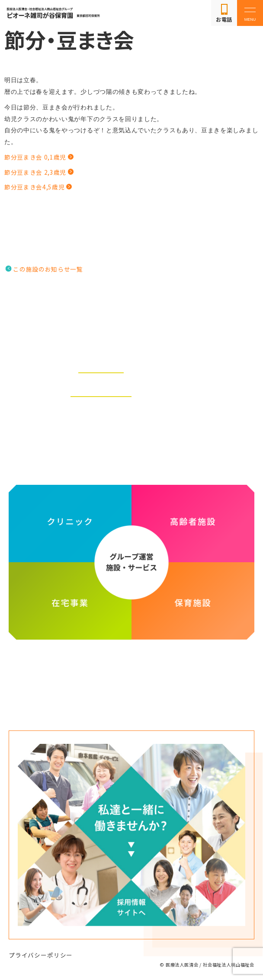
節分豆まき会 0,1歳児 (35, 157)
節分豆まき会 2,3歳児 (35, 172)
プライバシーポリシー (41, 955)
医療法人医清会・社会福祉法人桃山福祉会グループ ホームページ (132, 672)
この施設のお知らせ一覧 (48, 269)
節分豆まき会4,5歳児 (34, 187)
